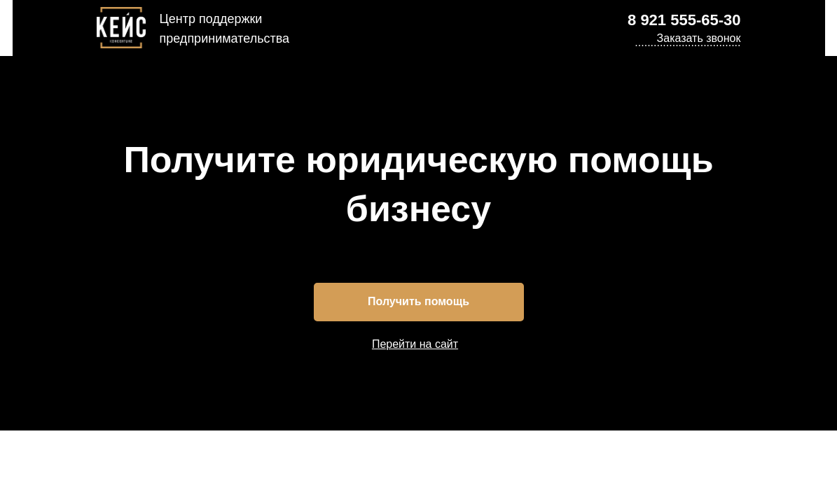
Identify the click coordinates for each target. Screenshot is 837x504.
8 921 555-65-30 (684, 20)
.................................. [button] (687, 42)
